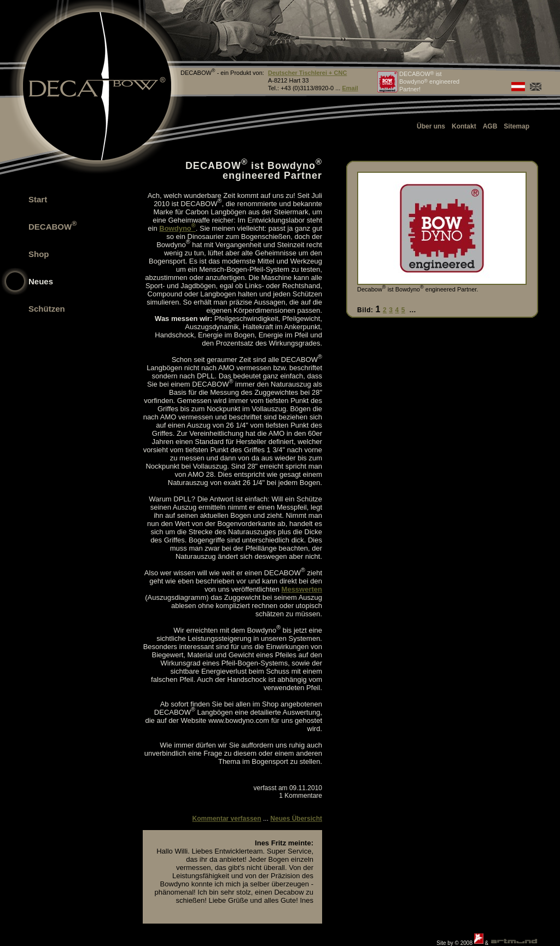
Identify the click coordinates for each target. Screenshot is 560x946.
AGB (490, 126)
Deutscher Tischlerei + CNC (307, 73)
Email (350, 88)
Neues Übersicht (296, 819)
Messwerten (302, 589)
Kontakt (464, 126)
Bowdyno (177, 228)
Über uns (431, 126)
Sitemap (517, 126)
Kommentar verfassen (227, 819)
